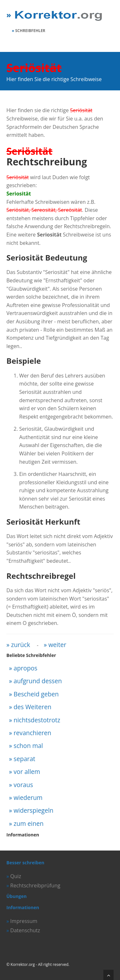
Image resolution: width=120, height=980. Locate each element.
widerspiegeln (34, 810)
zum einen (29, 823)
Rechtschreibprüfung (35, 885)
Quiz (16, 876)
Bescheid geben (36, 694)
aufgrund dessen (38, 681)
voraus (24, 785)
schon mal (28, 746)
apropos (26, 668)
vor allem (27, 772)
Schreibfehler (30, 31)
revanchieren (33, 733)
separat (25, 759)
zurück (21, 645)
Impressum (24, 921)
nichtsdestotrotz (37, 720)
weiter (57, 645)
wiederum (28, 797)
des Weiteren (33, 707)
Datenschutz (25, 930)
